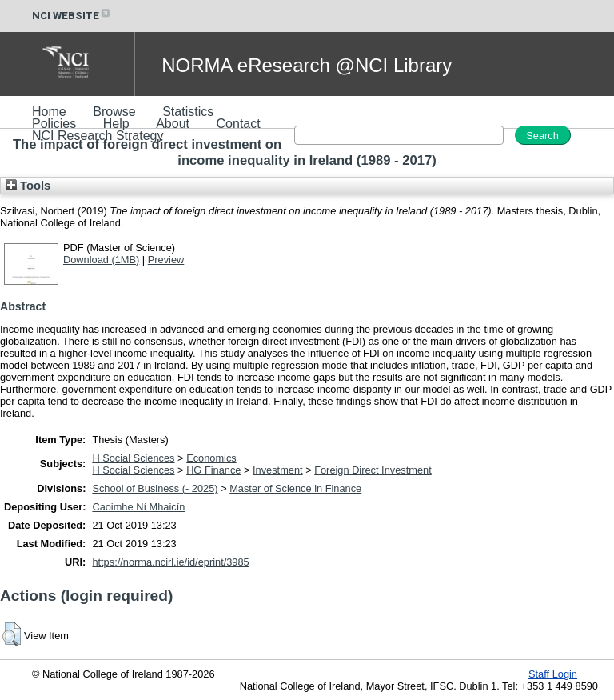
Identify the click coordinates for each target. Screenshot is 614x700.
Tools (28, 186)
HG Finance (213, 470)
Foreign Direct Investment (373, 470)
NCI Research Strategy (98, 136)
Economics (211, 458)
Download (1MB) (101, 260)
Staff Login (553, 674)
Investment (278, 470)
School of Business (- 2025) (155, 488)
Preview (166, 260)
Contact (239, 124)
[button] (12, 634)
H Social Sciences (133, 458)
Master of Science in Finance (295, 488)
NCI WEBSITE (72, 16)
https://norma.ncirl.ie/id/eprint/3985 (170, 562)
